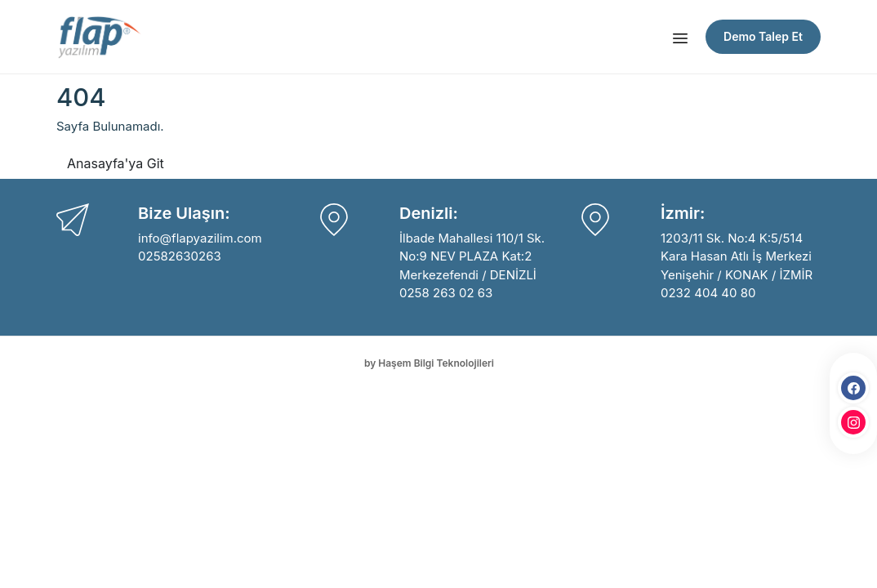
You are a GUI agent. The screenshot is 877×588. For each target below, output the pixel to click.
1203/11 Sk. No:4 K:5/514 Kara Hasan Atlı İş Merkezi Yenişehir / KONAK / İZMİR (737, 256)
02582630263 (180, 256)
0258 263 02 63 (446, 293)
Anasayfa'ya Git (116, 163)
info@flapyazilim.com (200, 238)
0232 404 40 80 (708, 293)
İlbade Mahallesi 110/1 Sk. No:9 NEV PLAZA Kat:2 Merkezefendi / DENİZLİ (472, 256)
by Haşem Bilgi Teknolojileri (429, 363)
